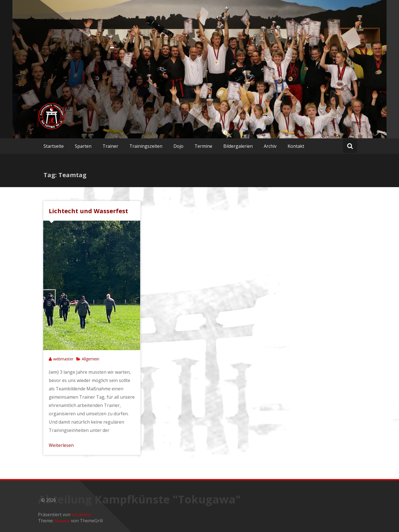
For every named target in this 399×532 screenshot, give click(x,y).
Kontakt (296, 146)
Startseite (54, 146)
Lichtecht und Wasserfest (88, 211)
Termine (203, 146)
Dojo (178, 146)
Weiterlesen (61, 445)
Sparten (83, 146)
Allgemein (90, 359)
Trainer (110, 146)
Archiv (270, 146)
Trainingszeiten (146, 146)
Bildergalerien (238, 146)
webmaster (63, 359)
